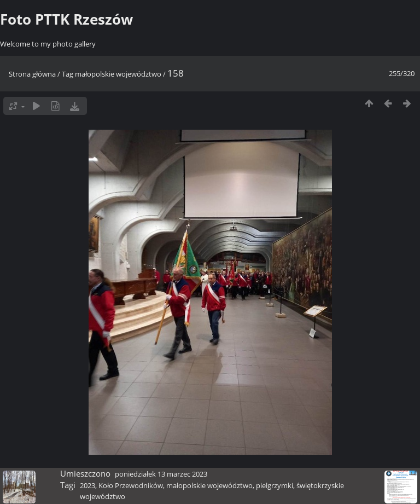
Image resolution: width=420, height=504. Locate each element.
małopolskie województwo (118, 74)
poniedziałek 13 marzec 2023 (161, 474)
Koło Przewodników (131, 485)
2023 (87, 485)
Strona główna (32, 74)
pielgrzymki (275, 485)
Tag (68, 74)
